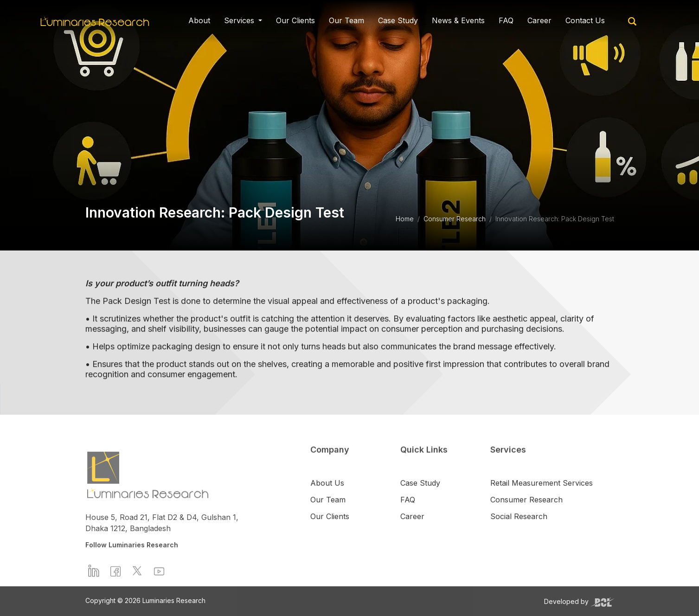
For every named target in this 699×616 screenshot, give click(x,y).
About (199, 19)
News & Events (458, 19)
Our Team (346, 19)
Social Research (519, 531)
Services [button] (240, 19)
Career (539, 19)
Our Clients (295, 19)
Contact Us (585, 19)
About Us (327, 497)
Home (405, 219)
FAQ (506, 19)
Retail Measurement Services (542, 497)
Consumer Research (455, 219)
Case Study (398, 19)
